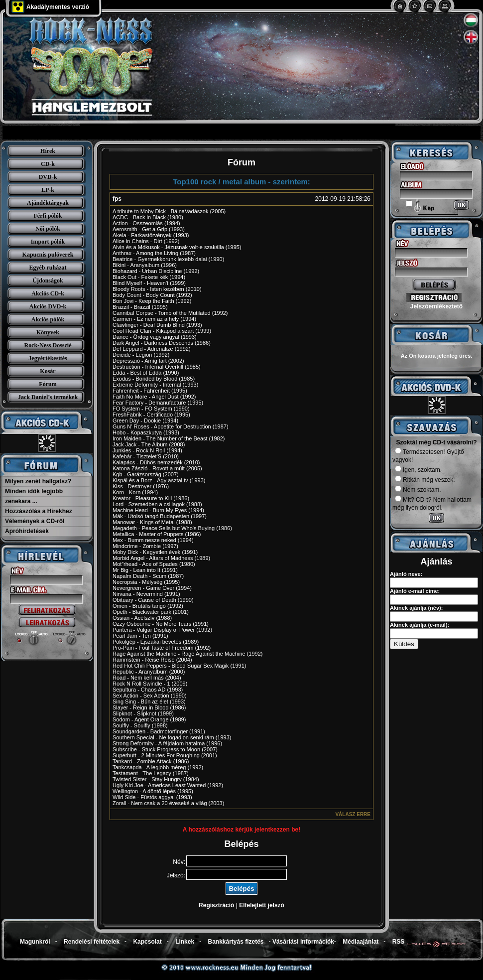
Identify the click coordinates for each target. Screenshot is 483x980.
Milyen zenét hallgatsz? (38, 481)
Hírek (48, 151)
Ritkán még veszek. (425, 480)
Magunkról (35, 942)
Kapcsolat (147, 942)
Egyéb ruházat (48, 268)
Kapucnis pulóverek (48, 255)
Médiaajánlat (361, 942)
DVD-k (48, 177)
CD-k (48, 164)
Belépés (241, 889)
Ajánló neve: (406, 574)
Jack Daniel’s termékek (48, 397)
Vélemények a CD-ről (35, 521)
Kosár (48, 371)
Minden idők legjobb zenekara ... (34, 496)
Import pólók (48, 242)
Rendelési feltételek (92, 942)
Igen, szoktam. (418, 470)
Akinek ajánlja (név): (416, 608)
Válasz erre (353, 814)
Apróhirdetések (27, 531)
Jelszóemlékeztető (436, 306)
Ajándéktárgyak (48, 203)
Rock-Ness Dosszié (48, 345)
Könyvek (48, 332)
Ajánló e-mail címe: (415, 591)
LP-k (48, 190)
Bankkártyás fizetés (236, 942)
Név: (179, 862)
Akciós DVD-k (48, 306)
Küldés (404, 644)
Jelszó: (176, 875)
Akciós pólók (48, 319)
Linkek (185, 942)
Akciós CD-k (48, 293)
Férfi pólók (48, 216)
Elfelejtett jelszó (262, 905)
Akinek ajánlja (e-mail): (420, 625)
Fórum (48, 384)
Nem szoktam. (418, 490)
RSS (399, 942)
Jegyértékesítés (48, 358)
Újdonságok (48, 280)
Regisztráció (216, 905)
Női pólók (48, 229)
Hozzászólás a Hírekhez (39, 511)
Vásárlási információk (303, 942)
